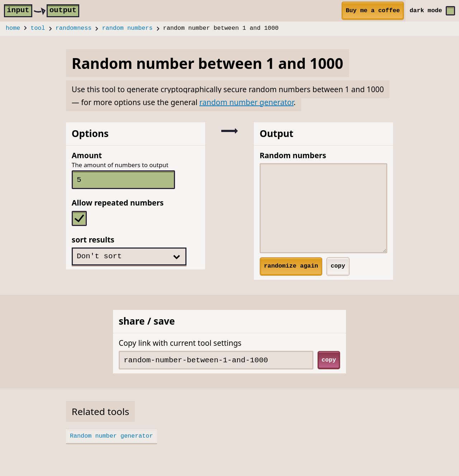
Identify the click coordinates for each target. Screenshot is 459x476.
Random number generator (112, 436)
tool (38, 29)
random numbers (127, 29)
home (13, 29)
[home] (42, 11)
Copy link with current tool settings (180, 343)
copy (338, 266)
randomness (74, 29)
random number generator (247, 102)
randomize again (291, 266)
